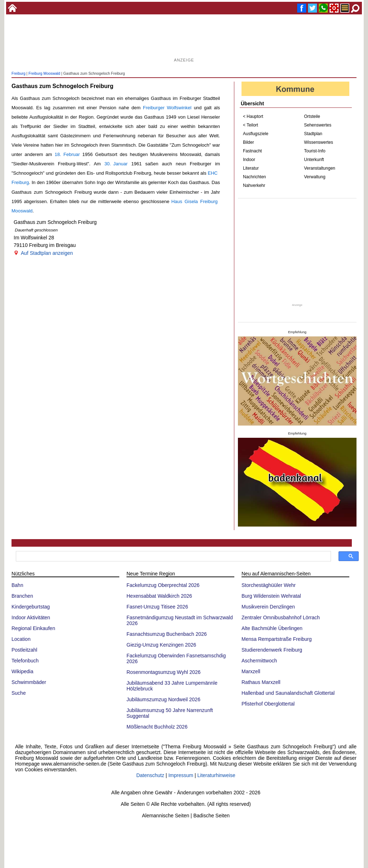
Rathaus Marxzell (261, 682)
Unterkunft (314, 160)
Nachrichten (254, 177)
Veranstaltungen (320, 168)
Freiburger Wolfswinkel (167, 108)
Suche (19, 693)
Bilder (249, 142)
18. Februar (67, 154)
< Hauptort (253, 116)
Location (21, 639)
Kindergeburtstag (31, 607)
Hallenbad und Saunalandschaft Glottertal (288, 693)
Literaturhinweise (216, 775)
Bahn (17, 585)
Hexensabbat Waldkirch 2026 (159, 596)
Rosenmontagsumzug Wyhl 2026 (164, 672)
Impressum (181, 775)
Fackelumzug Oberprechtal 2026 (163, 585)
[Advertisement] (184, 40)
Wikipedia (22, 671)
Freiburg (19, 74)
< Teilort (250, 125)
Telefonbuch (25, 661)
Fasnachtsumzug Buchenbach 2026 (167, 634)
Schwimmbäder (29, 682)
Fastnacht (252, 151)
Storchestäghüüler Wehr (269, 585)
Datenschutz (150, 775)
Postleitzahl (24, 650)
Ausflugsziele (256, 134)
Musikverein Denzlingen (268, 607)
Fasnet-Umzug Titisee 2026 (157, 607)
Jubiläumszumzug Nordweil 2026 (163, 699)
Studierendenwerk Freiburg (272, 650)
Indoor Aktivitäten (31, 617)
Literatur (251, 168)
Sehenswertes (318, 125)
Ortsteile (312, 116)
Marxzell (251, 671)
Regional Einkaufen (33, 628)
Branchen (22, 596)
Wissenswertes (319, 142)
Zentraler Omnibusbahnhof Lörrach (281, 617)
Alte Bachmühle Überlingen (272, 628)
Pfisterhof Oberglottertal (268, 704)
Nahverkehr (254, 185)
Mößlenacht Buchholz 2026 (157, 727)
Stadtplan (313, 134)
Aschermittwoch (259, 661)
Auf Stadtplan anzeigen (47, 253)
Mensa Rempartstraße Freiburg (277, 639)
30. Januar (116, 164)
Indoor (249, 160)
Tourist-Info (315, 151)
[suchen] (173, 556)
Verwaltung (315, 177)
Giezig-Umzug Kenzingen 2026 (161, 645)
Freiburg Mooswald (44, 74)
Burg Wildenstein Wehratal (271, 596)
